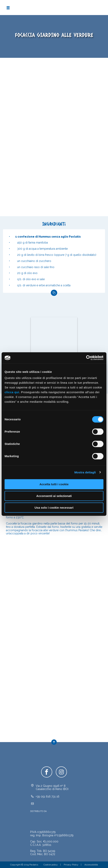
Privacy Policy (71, 865)
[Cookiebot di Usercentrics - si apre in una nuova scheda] (86, 358)
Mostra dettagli (85, 472)
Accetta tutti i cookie (54, 484)
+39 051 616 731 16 (48, 797)
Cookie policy (51, 865)
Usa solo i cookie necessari (54, 508)
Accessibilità (91, 865)
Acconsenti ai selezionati (54, 496)
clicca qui (12, 392)
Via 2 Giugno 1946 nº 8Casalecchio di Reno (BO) (52, 788)
